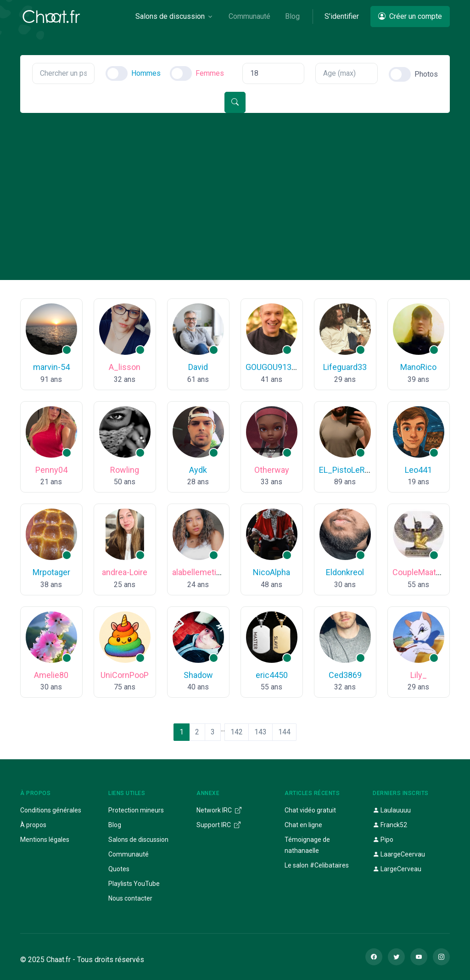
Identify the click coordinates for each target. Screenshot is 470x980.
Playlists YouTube (134, 884)
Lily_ (419, 675)
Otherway (272, 470)
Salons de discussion (138, 840)
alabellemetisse (201, 572)
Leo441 (418, 470)
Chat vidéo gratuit (310, 810)
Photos (426, 74)
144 (284, 732)
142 (237, 732)
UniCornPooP (125, 675)
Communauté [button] (249, 16)
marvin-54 (51, 367)
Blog (115, 825)
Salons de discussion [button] (170, 16)
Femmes (210, 73)
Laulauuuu (392, 810)
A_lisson (125, 367)
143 (260, 732)
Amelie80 (51, 675)
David (198, 367)
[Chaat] (51, 17)
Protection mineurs (136, 810)
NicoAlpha (271, 572)
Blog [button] (292, 16)
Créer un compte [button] (410, 16)
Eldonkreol (345, 572)
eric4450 (272, 675)
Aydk (198, 470)
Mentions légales (45, 840)
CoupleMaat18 (419, 572)
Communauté (129, 854)
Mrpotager (51, 572)
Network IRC (219, 810)
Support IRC (218, 825)
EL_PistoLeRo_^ (348, 470)
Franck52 (390, 825)
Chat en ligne (303, 825)
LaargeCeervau (399, 854)
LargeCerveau (397, 869)
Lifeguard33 (345, 367)
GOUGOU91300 (273, 367)
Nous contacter (130, 898)
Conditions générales (51, 810)
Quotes (119, 869)
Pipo (383, 840)
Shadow (198, 675)
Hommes (146, 73)
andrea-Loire (125, 572)
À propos (33, 825)
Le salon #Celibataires (317, 865)
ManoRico (418, 367)
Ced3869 (345, 675)
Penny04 (51, 470)
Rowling (125, 470)
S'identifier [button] (342, 16)
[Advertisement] (235, 182)
